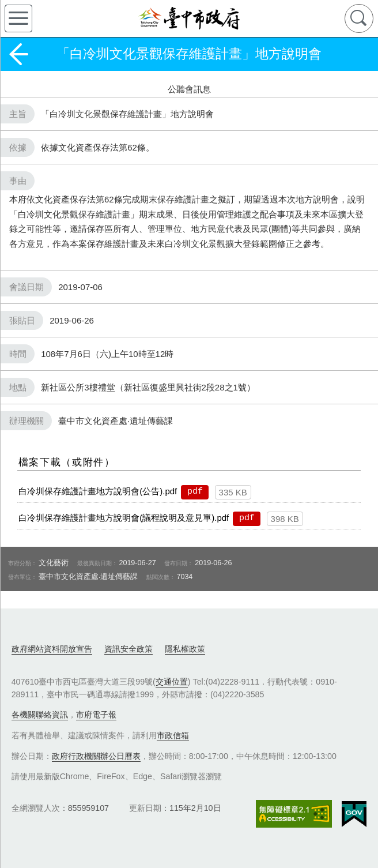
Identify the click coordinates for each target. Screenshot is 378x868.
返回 (18, 54)
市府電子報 (96, 715)
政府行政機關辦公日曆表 (96, 756)
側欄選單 (18, 18)
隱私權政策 (185, 649)
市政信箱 (173, 735)
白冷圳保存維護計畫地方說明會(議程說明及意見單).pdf (124, 518)
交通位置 (172, 682)
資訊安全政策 (128, 649)
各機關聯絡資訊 (40, 715)
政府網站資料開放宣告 (52, 649)
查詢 (359, 18)
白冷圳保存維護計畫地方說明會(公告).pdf (98, 491)
